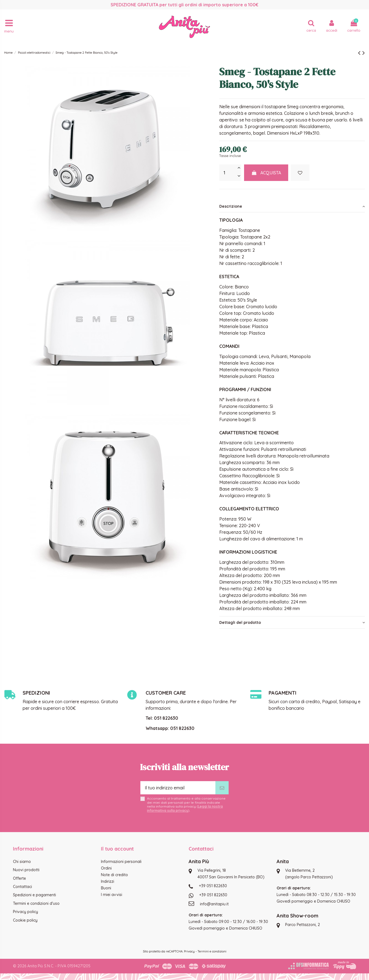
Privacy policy (26, 912)
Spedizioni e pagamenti (34, 895)
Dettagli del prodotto (292, 622)
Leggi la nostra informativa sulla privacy (185, 808)
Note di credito (114, 875)
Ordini (106, 868)
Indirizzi (108, 881)
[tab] (292, 206)
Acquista (266, 173)
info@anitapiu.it (214, 904)
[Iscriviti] (222, 788)
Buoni (106, 888)
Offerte (19, 878)
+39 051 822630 (213, 886)
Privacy (189, 951)
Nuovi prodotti (26, 870)
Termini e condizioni (212, 951)
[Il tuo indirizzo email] (178, 788)
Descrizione (292, 206)
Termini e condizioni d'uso (36, 903)
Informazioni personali (121, 862)
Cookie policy (25, 920)
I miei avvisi (112, 895)
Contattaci (22, 887)
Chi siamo (22, 862)
